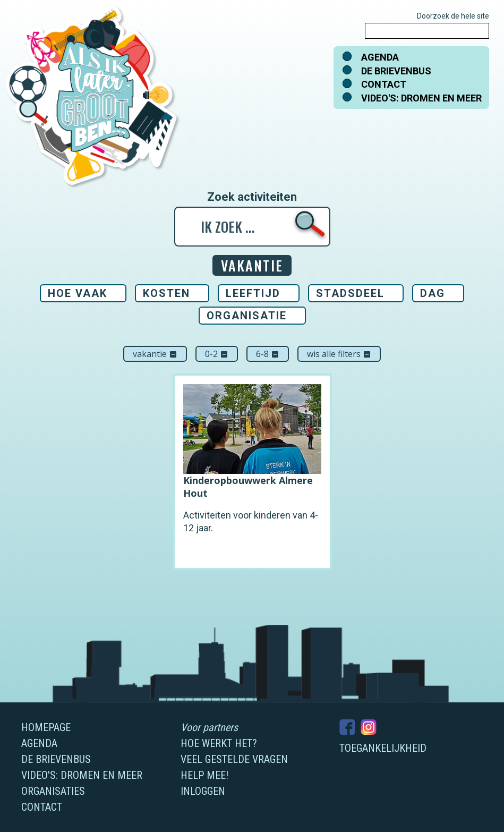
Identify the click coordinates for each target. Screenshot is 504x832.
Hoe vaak (78, 293)
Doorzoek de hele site (453, 16)
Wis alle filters (339, 354)
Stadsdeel (350, 293)
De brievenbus (396, 71)
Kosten (166, 293)
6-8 (268, 354)
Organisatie (247, 316)
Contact (384, 84)
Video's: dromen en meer (421, 98)
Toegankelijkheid (383, 748)
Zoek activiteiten (252, 197)
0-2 (217, 354)
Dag (433, 293)
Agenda (380, 57)
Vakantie (155, 354)
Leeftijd (253, 293)
